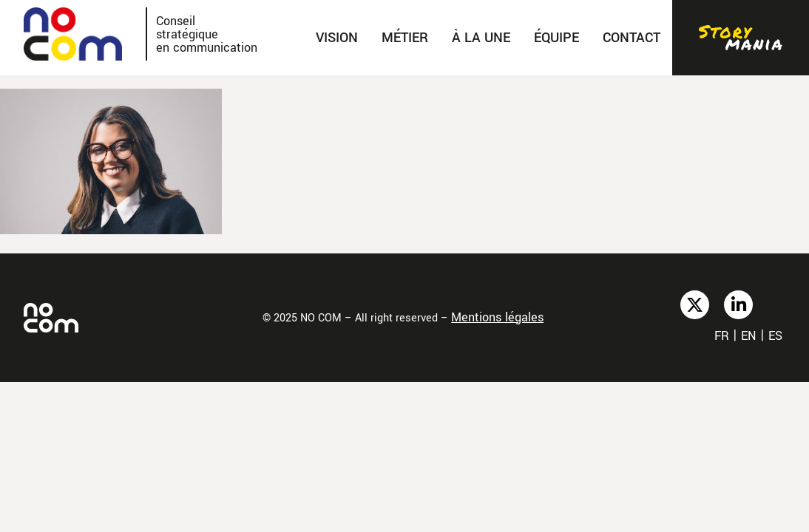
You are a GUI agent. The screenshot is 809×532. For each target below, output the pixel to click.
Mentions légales (497, 317)
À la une (481, 38)
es (775, 336)
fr (722, 336)
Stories (741, 38)
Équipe (556, 38)
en (749, 336)
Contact (632, 38)
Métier (405, 38)
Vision (337, 38)
